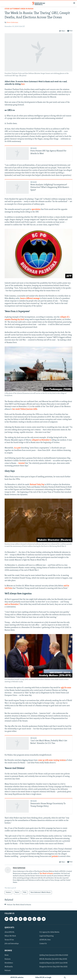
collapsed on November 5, (41, 440)
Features (8, 959)
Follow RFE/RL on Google (43, 977)
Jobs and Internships (12, 944)
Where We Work (10, 936)
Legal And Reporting (46, 936)
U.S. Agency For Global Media (49, 932)
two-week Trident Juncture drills (25, 409)
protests (55, 856)
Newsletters (9, 963)
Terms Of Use (9, 940)
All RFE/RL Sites (45, 940)
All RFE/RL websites (17, 977)
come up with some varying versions (52, 760)
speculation (36, 209)
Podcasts (8, 971)
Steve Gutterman (12, 23)
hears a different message (30, 298)
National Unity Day (37, 485)
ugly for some (66, 688)
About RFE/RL (10, 932)
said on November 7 (12, 604)
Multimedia (9, 967)
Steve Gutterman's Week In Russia (19, 9)
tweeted (22, 463)
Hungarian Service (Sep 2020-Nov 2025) (53, 967)
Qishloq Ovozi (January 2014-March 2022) (54, 955)
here (23, 84)
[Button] (62, 31)
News (7, 955)
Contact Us (43, 944)
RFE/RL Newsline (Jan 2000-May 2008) (53, 959)
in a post (17, 448)
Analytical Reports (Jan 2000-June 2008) (53, 963)
